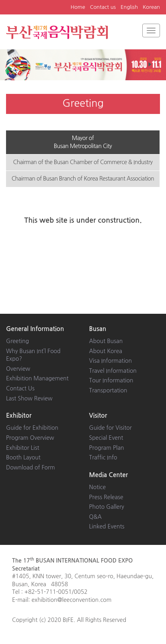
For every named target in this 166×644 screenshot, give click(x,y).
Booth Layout (23, 457)
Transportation (108, 390)
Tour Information (111, 380)
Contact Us (20, 388)
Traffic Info (103, 457)
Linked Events (107, 526)
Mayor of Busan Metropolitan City (83, 142)
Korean (151, 7)
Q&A (95, 517)
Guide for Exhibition (32, 428)
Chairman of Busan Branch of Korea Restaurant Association (83, 179)
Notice (98, 487)
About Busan (106, 341)
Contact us (103, 7)
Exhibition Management (37, 378)
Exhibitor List (23, 448)
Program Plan (107, 448)
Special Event (106, 438)
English (129, 7)
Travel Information (113, 371)
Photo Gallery (107, 507)
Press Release (106, 497)
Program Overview (30, 438)
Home (78, 7)
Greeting (17, 341)
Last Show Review (29, 398)
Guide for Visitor (111, 428)
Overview (18, 369)
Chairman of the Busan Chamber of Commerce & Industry (83, 162)
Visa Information (111, 361)
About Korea (106, 351)
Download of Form (31, 467)
